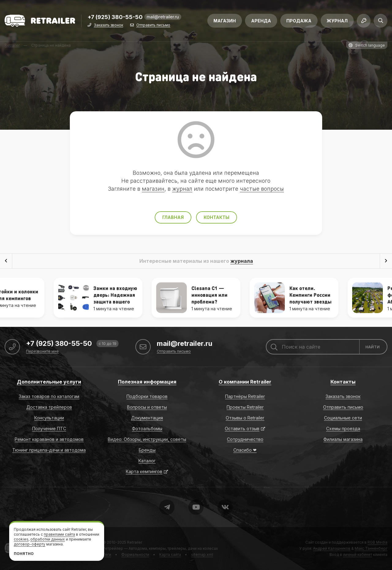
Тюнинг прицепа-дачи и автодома (49, 450)
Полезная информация (147, 382)
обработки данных (48, 539)
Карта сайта (170, 555)
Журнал (337, 21)
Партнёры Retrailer (245, 396)
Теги (107, 555)
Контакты (217, 217)
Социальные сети (343, 418)
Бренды (147, 450)
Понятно (24, 554)
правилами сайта (59, 534)
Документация (147, 418)
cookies (21, 539)
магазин (153, 189)
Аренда (261, 21)
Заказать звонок (108, 25)
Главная (173, 217)
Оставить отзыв (242, 428)
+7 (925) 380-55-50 (115, 17)
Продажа (299, 21)
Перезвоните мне (42, 352)
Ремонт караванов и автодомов (49, 439)
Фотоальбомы (147, 428)
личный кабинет (358, 555)
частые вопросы (262, 189)
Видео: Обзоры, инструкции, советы (147, 439)
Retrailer (135, 542)
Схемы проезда (343, 428)
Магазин (225, 21)
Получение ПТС (49, 428)
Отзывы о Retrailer (245, 418)
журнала (242, 261)
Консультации (49, 418)
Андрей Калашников (332, 548)
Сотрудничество (245, 439)
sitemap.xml (202, 555)
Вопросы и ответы (147, 407)
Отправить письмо (153, 25)
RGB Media (377, 542)
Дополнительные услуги (49, 382)
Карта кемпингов (144, 471)
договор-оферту (30, 544)
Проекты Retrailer (245, 407)
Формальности (135, 555)
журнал (182, 189)
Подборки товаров (147, 396)
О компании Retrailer (245, 382)
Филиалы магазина (343, 439)
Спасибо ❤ (245, 450)
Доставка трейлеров (49, 407)
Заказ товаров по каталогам (49, 396)
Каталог (147, 461)
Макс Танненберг (371, 548)
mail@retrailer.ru (163, 17)
